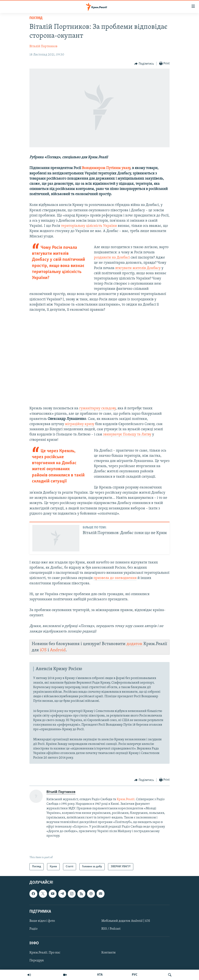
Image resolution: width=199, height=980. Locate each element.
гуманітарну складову (97, 408)
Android (58, 650)
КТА (100, 975)
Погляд (36, 18)
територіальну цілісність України (89, 226)
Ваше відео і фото (42, 921)
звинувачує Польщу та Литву (127, 434)
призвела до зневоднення (115, 578)
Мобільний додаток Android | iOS (126, 921)
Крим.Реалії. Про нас (45, 953)
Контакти (109, 953)
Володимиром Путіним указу (106, 168)
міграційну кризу (80, 424)
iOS (43, 650)
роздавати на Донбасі (112, 258)
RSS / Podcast (111, 929)
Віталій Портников (43, 46)
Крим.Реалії (126, 799)
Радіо (33, 929)
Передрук (37, 961)
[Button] (144, 64)
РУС (135, 975)
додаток (134, 644)
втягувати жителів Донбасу (138, 268)
